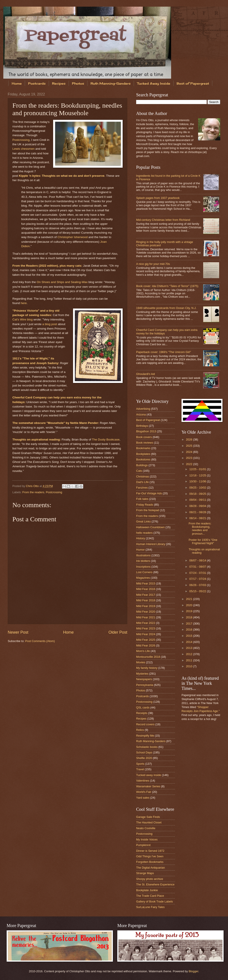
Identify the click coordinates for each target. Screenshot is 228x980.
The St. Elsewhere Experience (155, 884)
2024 (189, 452)
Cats (139, 471)
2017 (189, 624)
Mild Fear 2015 (146, 583)
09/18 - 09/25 (198, 494)
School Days (144, 752)
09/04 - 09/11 (198, 500)
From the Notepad (148, 510)
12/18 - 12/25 (198, 475)
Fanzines (142, 488)
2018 (189, 617)
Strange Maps (145, 873)
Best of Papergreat (148, 420)
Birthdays (142, 426)
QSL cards (143, 707)
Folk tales (142, 499)
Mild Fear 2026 (146, 645)
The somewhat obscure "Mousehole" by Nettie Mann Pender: (56, 423)
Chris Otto (33, 486)
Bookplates (143, 454)
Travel (140, 769)
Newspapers (144, 679)
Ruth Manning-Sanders (111, 83)
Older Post (118, 632)
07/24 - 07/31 (198, 573)
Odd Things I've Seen (150, 856)
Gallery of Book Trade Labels (155, 901)
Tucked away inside (149, 775)
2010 (189, 666)
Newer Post (18, 632)
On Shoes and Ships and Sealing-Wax (62, 282)
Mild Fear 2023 (146, 628)
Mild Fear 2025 (146, 640)
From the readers (33, 492)
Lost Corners (144, 572)
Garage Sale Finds (148, 817)
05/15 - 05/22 (198, 591)
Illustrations (143, 555)
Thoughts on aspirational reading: (37, 440)
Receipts (142, 713)
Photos (78, 83)
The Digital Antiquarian (151, 868)
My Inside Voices (147, 839)
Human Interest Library (151, 544)
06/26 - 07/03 (198, 585)
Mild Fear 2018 (146, 600)
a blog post (50, 324)
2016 (189, 630)
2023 (189, 458)
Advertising (143, 409)
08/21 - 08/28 (198, 512)
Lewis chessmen (23, 149)
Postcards (37, 83)
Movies (141, 662)
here (24, 303)
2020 (189, 605)
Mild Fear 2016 (146, 589)
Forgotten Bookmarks (150, 862)
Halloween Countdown (150, 527)
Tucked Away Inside (154, 83)
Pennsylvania (145, 685)
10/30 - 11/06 (198, 481)
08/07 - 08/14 (198, 560)
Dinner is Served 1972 (150, 851)
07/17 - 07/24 (198, 579)
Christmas (143, 476)
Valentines (143, 781)
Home (17, 83)
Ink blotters (143, 561)
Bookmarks (143, 448)
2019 (189, 611)
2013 (189, 648)
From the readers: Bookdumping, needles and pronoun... (200, 529)
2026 (189, 440)
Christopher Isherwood (73, 237)
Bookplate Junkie (147, 890)
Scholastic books (147, 747)
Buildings (142, 465)
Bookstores (143, 459)
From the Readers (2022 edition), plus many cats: (47, 266)
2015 (189, 636)
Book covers (144, 437)
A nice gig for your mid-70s (153, 264)
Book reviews (145, 443)
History (141, 538)
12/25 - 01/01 (198, 469)
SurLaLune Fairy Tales (150, 907)
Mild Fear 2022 (146, 623)
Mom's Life (143, 651)
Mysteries (142, 674)
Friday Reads (145, 505)
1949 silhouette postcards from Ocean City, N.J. (166, 308)
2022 (189, 464)
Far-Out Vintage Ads (149, 493)
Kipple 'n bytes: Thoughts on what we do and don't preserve (62, 176)
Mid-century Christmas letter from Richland (163, 220)
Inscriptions (143, 567)
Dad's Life (142, 482)
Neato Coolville (146, 828)
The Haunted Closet (149, 822)
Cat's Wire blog (22, 319)
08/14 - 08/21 (198, 518)
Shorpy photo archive (150, 879)
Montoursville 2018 (148, 657)
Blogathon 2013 (146, 431)
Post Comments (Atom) (40, 641)
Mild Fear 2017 (146, 595)
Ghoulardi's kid (146, 374)
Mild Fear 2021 (146, 617)
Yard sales (143, 798)
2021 (189, 599)
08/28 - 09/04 (198, 506)
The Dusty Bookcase (106, 440)
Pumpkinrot (143, 845)
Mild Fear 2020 (146, 612)
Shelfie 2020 (144, 758)
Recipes (59, 83)
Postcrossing (21, 140)
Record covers (145, 724)
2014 (189, 642)
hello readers (144, 533)
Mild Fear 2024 (146, 634)
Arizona (141, 414)
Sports (140, 764)
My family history (147, 668)
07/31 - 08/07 (198, 567)
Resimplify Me (145, 736)
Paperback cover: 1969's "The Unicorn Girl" (164, 352)
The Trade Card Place (150, 896)
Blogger (193, 971)
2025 (189, 446)
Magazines (143, 578)
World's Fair (144, 792)
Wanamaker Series (148, 786)
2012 (189, 654)
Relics (140, 730)
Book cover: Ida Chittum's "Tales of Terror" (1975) (167, 286)
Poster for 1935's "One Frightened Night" (203, 541)
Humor (140, 550)
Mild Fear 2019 (146, 606)
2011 (189, 660)
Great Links (143, 521)
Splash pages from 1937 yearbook (158, 198)
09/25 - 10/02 (198, 488)
